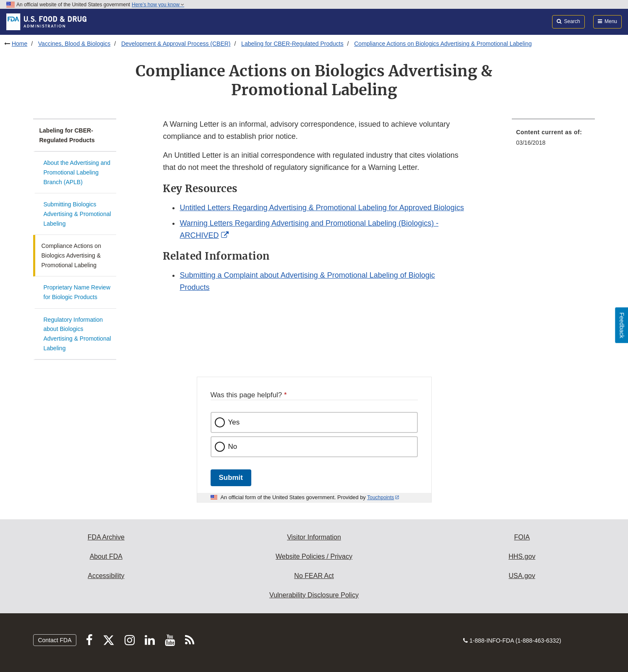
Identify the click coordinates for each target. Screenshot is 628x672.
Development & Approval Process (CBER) (176, 44)
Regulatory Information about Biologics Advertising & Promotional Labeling (77, 334)
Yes (234, 422)
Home (20, 44)
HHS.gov (522, 556)
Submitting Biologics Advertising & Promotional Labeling (77, 214)
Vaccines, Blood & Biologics (74, 44)
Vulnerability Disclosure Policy (314, 595)
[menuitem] (553, 140)
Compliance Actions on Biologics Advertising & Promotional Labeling (443, 44)
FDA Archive (106, 537)
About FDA (106, 556)
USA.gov (522, 576)
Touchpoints (380, 497)
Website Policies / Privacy (314, 556)
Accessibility (106, 576)
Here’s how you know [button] (158, 5)
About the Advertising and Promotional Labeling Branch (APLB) (77, 172)
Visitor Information (314, 537)
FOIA (522, 537)
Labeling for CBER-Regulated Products (292, 44)
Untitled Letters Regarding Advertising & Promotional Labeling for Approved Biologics (322, 208)
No (233, 447)
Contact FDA (55, 640)
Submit (231, 478)
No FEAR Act (314, 576)
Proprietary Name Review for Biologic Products (77, 292)
